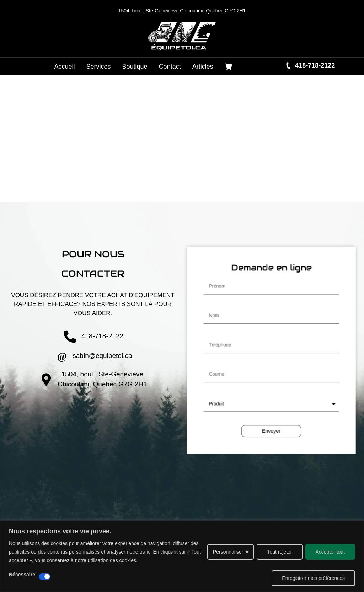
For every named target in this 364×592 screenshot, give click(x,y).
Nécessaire (22, 575)
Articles (203, 67)
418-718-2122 (315, 65)
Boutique (135, 67)
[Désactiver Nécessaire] (45, 577)
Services (99, 67)
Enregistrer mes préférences (313, 578)
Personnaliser (228, 552)
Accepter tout (330, 552)
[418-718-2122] (289, 66)
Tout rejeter (279, 552)
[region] (182, 556)
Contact (170, 67)
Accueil (65, 67)
